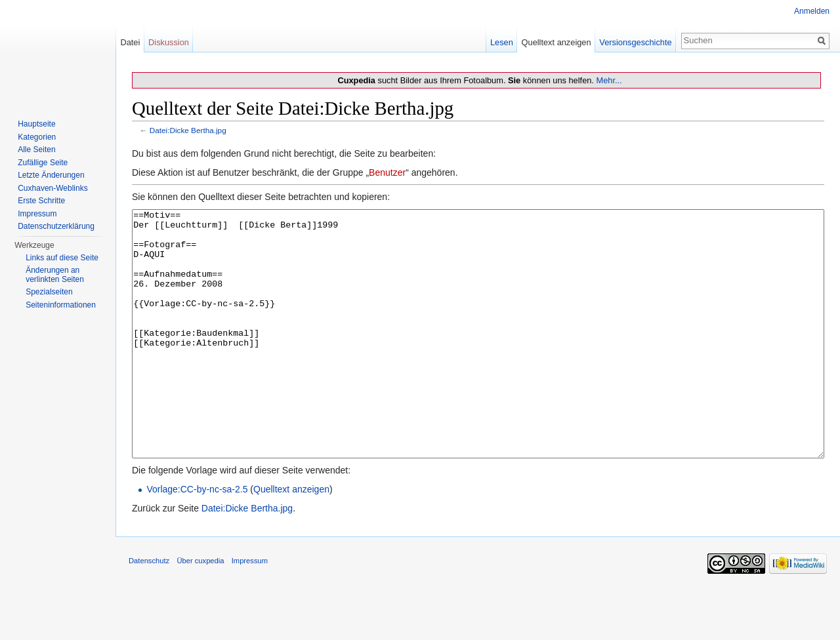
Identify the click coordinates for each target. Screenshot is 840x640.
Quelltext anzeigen (291, 538)
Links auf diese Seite (62, 258)
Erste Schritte (41, 201)
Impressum (37, 214)
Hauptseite (36, 124)
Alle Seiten (36, 150)
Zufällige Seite (43, 163)
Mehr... (609, 80)
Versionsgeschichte (635, 42)
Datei (130, 42)
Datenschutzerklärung (56, 226)
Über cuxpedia (200, 610)
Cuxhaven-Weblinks (53, 188)
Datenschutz (149, 610)
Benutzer (387, 172)
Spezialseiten (49, 292)
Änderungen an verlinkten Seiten (55, 275)
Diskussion (169, 42)
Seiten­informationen (61, 305)
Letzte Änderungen (51, 175)
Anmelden (812, 11)
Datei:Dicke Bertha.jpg (188, 130)
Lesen (502, 42)
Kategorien (37, 137)
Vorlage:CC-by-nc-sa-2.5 (197, 538)
